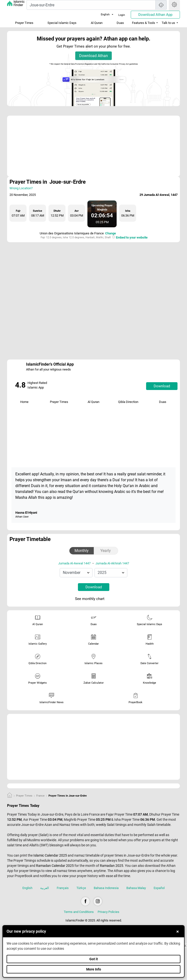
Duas (120, 23)
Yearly (106, 551)
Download (162, 386)
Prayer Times (24, 23)
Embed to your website (132, 237)
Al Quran (97, 23)
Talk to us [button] (168, 23)
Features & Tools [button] (144, 23)
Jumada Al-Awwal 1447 (74, 563)
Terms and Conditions (79, 912)
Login (122, 15)
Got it (94, 959)
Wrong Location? (21, 188)
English (102, 15)
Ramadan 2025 (112, 866)
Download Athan (93, 56)
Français (63, 888)
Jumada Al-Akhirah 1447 (112, 563)
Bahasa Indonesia (106, 888)
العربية (45, 888)
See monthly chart (93, 599)
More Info (94, 969)
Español (159, 888)
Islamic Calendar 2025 (50, 855)
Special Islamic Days (62, 23)
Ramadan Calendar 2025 (55, 866)
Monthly (82, 551)
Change (111, 233)
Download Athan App (155, 15)
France (40, 796)
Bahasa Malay (136, 888)
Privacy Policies (108, 912)
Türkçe (81, 888)
